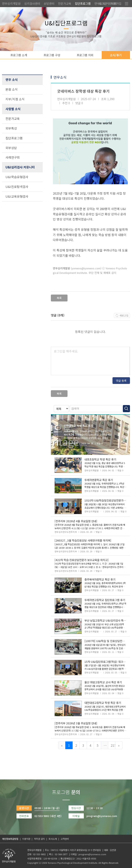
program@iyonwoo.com (92, 854)
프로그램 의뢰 (85, 55)
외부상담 (11, 148)
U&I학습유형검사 (17, 177)
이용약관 (26, 839)
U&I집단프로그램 (66, 23)
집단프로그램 (83, 3)
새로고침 (124, 315)
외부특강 (11, 128)
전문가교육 (65, 3)
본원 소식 (12, 89)
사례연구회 (13, 157)
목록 (59, 298)
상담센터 (49, 3)
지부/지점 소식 (15, 99)
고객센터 (65, 839)
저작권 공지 (39, 839)
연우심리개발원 (11, 3)
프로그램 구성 (52, 55)
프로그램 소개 (19, 55)
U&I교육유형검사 (17, 196)
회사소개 (53, 839)
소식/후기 (116, 55)
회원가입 (116, 3)
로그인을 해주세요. (66, 351)
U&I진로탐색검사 (17, 187)
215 (113, 745)
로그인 (103, 3)
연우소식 (60, 77)
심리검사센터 (32, 3)
